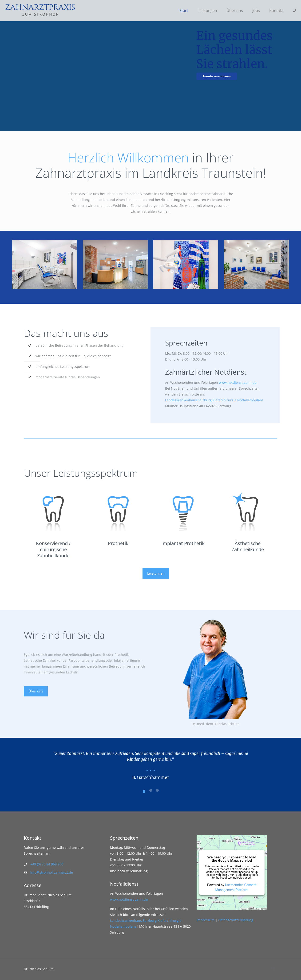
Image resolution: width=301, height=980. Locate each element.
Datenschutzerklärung (236, 920)
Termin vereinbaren (217, 76)
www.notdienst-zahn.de (238, 382)
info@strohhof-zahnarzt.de (52, 872)
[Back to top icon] (272, 969)
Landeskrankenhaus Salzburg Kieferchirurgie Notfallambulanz (214, 400)
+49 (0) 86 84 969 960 (47, 864)
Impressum (206, 920)
